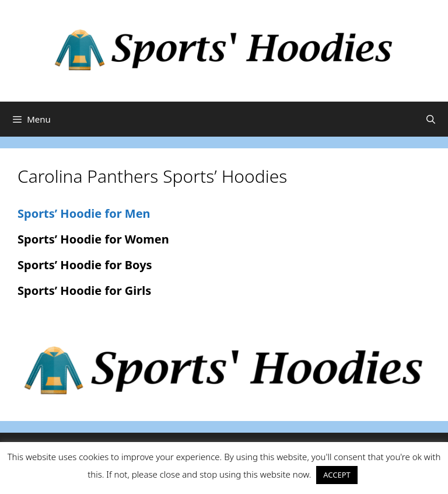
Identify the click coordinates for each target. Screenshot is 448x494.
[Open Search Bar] (431, 119)
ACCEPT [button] (337, 475)
